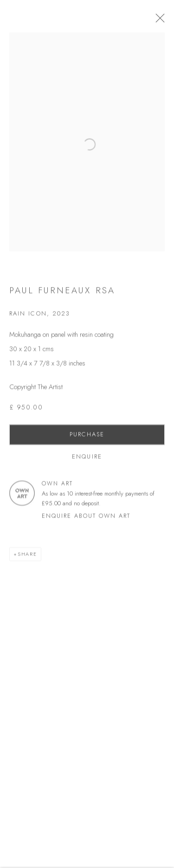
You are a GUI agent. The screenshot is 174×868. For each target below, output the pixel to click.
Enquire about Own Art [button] (86, 520)
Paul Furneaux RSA (62, 294)
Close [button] (164, 21)
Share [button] (27, 558)
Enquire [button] (87, 460)
